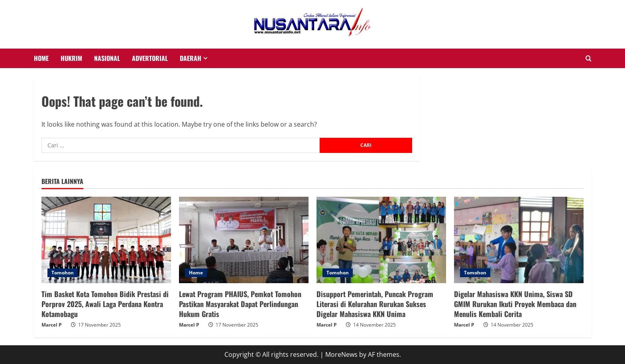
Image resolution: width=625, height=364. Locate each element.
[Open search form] (589, 59)
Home (196, 273)
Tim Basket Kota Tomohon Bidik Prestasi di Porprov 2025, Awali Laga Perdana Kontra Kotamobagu (105, 304)
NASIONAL (107, 58)
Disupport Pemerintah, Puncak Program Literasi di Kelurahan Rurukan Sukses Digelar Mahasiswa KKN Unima (375, 304)
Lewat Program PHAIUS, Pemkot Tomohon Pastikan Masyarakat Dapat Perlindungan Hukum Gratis (240, 304)
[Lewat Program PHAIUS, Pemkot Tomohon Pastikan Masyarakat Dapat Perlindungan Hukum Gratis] (244, 240)
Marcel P (52, 325)
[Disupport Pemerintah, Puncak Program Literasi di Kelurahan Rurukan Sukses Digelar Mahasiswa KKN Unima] (381, 240)
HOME (41, 58)
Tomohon (63, 273)
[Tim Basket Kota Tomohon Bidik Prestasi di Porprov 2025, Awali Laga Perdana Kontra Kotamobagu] (106, 240)
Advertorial (150, 58)
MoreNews (341, 354)
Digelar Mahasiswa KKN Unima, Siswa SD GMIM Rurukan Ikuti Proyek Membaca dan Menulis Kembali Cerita (515, 304)
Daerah (191, 58)
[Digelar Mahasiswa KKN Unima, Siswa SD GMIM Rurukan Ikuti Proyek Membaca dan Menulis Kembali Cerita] (519, 240)
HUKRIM (71, 58)
